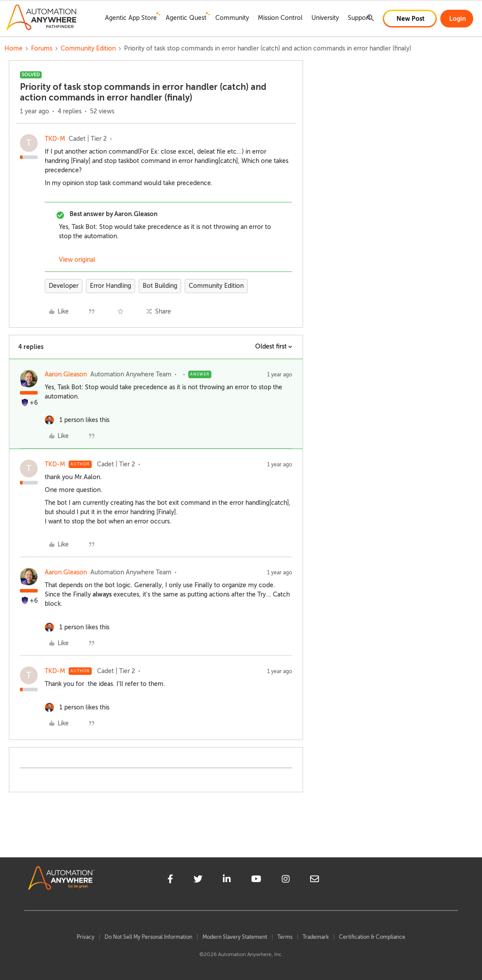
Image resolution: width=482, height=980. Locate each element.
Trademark (316, 937)
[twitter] (198, 880)
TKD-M (55, 139)
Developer (64, 286)
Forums (42, 48)
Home (14, 48)
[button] (410, 19)
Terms (285, 937)
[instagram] (286, 880)
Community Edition (88, 48)
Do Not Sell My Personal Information (148, 937)
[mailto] (315, 880)
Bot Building (160, 286)
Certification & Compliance (372, 937)
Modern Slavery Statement (235, 937)
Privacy (86, 937)
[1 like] (77, 420)
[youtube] (256, 880)
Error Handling (111, 286)
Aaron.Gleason (66, 374)
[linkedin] (227, 880)
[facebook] (170, 880)
